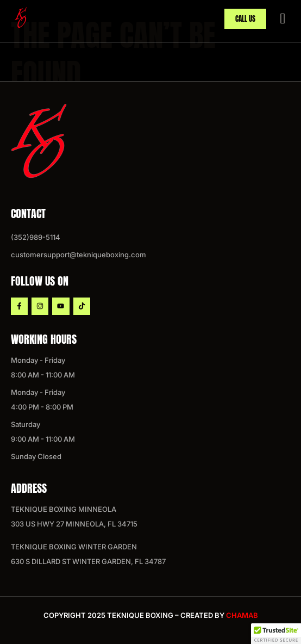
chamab (242, 615)
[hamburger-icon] (283, 18)
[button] (276, 634)
